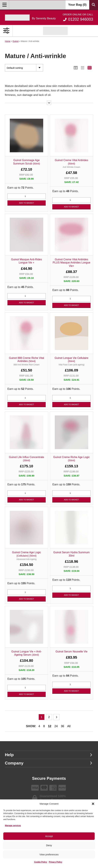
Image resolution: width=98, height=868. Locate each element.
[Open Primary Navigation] (6, 31)
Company (49, 763)
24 (56, 726)
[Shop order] (24, 68)
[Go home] (30, 18)
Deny (49, 845)
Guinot (16, 41)
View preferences (49, 854)
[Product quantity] (27, 196)
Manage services (13, 826)
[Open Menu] (5, 5)
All (69, 726)
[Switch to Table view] (76, 68)
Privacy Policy (56, 862)
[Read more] (49, 103)
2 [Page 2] (49, 717)
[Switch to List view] (83, 68)
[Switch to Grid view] (89, 68)
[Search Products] (94, 5)
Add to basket (26, 203)
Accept (49, 836)
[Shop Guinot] (55, 31)
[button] (93, 804)
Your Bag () (77, 5)
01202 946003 (78, 17)
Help (49, 755)
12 (50, 726)
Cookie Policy (41, 862)
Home (8, 41)
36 (62, 726)
